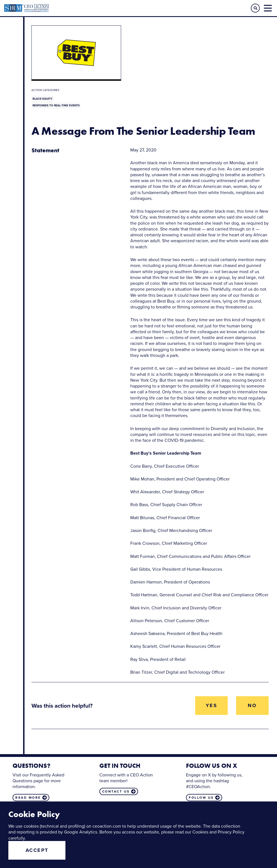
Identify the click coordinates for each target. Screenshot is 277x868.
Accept (37, 850)
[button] (255, 8)
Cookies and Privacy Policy (218, 832)
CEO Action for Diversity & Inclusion (71, 8)
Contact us (116, 791)
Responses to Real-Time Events (56, 105)
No (252, 705)
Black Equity (42, 99)
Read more (28, 798)
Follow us (201, 798)
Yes (212, 705)
